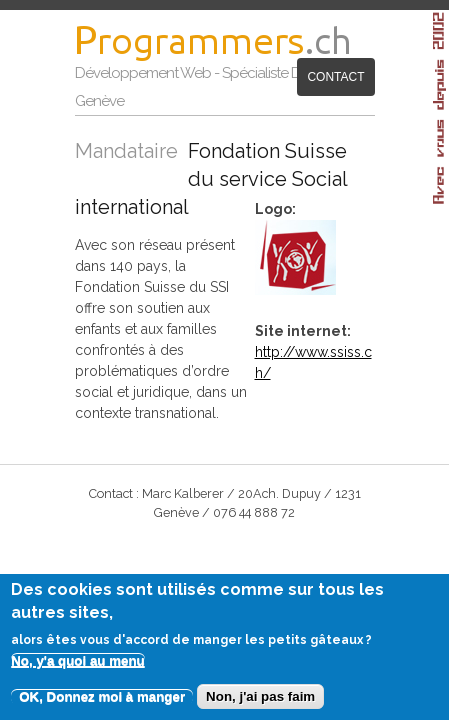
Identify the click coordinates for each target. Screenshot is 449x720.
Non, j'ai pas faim (260, 703)
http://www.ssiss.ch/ (331, 325)
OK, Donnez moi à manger (102, 703)
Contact (222, 117)
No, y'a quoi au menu (78, 667)
